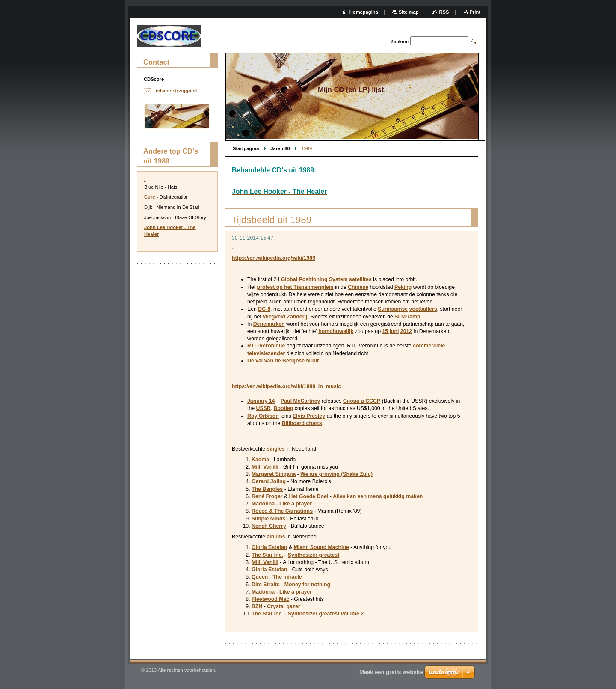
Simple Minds (268, 519)
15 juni (390, 331)
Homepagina (364, 12)
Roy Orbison (263, 416)
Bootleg (284, 408)
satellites (360, 279)
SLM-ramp (407, 317)
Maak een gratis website (391, 672)
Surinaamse (393, 309)
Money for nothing (307, 585)
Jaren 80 (280, 148)
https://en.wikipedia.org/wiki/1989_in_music (286, 386)
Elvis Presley (309, 416)
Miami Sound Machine (321, 547)
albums (276, 537)
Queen (260, 577)
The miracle (287, 577)
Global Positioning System (314, 279)
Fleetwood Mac (270, 599)
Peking (403, 287)
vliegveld (274, 317)
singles (275, 449)
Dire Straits (266, 585)
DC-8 (264, 309)
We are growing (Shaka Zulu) (336, 474)
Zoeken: (400, 42)
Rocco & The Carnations (282, 511)
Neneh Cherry (269, 526)
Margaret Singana (274, 474)
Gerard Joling (269, 481)
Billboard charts (302, 423)
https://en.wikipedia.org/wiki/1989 (274, 258)
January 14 (261, 401)
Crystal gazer (283, 606)
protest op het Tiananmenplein (295, 287)
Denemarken (269, 324)
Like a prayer (296, 504)
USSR (264, 408)
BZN (257, 606)
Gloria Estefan (269, 547)
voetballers (423, 309)
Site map (409, 12)
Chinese (358, 287)
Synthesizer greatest (314, 555)
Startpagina (246, 148)
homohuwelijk (336, 331)
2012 (406, 331)
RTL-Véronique (266, 346)
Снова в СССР (362, 401)
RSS (444, 12)
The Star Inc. (267, 555)
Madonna (263, 504)
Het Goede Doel (309, 496)
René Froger (267, 496)
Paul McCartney (300, 401)
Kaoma (260, 460)
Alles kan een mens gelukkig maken (378, 496)
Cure (150, 197)
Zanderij (297, 317)
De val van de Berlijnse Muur (283, 361)
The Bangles (267, 489)
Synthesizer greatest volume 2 (326, 614)
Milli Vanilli (265, 467)
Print (475, 12)
